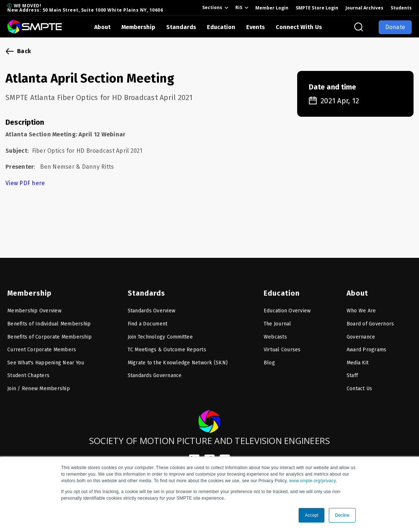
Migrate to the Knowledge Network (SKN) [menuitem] (178, 359)
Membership (138, 27)
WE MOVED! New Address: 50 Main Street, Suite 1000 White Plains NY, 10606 (85, 8)
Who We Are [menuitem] (361, 307)
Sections (212, 7)
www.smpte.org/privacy (313, 481)
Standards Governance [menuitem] (155, 371)
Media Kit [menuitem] (358, 359)
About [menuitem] (357, 289)
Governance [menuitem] (361, 333)
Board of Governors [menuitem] (370, 320)
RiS (239, 7)
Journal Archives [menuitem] (364, 8)
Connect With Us (299, 27)
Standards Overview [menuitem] (152, 307)
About (102, 27)
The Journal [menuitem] (278, 320)
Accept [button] (312, 515)
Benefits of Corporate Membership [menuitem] (49, 333)
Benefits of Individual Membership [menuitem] (49, 320)
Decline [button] (342, 515)
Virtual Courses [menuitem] (282, 346)
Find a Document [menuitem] (148, 320)
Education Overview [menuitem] (287, 307)
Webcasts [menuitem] (275, 333)
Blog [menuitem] (269, 359)
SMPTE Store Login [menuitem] (317, 8)
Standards (181, 27)
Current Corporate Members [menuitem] (42, 346)
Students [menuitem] (401, 8)
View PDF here (26, 183)
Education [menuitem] (280, 289)
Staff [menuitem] (352, 371)
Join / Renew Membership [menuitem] (39, 385)
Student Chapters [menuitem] (28, 371)
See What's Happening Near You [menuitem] (46, 359)
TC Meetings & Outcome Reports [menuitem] (167, 346)
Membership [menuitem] (28, 289)
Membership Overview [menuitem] (34, 307)
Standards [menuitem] (145, 289)
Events (256, 27)
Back (24, 51)
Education (221, 27)
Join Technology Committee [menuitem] (160, 333)
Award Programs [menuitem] (367, 346)
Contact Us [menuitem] (360, 385)
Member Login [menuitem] (272, 8)
